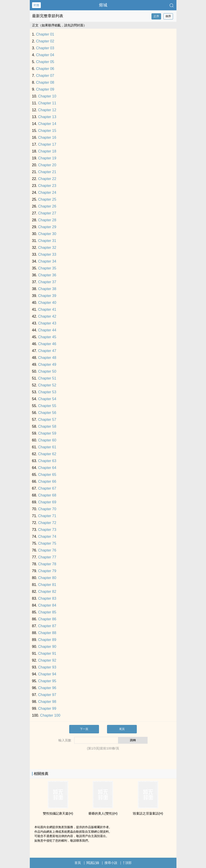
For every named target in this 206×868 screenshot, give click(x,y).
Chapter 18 (47, 151)
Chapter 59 (47, 433)
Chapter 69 (47, 502)
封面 (36, 5)
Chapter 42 (47, 316)
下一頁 (84, 729)
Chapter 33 (47, 254)
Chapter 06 (45, 69)
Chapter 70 (47, 509)
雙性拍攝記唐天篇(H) (58, 813)
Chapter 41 (47, 309)
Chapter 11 (47, 103)
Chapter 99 (47, 709)
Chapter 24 (47, 193)
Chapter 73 (47, 530)
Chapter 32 (47, 248)
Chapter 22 (47, 179)
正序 (156, 16)
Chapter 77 (47, 557)
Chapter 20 (47, 165)
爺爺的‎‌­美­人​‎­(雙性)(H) (103, 813)
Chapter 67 (47, 488)
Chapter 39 (47, 296)
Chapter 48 (47, 358)
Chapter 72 (47, 523)
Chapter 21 (47, 172)
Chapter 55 (47, 406)
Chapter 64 (47, 468)
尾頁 (122, 729)
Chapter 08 (45, 82)
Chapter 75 (47, 543)
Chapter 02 (45, 41)
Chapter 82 (47, 592)
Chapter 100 (50, 715)
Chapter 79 (47, 571)
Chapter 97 (47, 695)
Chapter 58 (47, 426)
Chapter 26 (47, 206)
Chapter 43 (47, 323)
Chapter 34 (47, 261)
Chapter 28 (47, 220)
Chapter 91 (47, 653)
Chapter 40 (47, 303)
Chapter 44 (47, 330)
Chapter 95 (47, 681)
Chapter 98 (47, 702)
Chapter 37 (47, 282)
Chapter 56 (47, 413)
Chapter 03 (45, 48)
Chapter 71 (47, 516)
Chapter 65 (47, 475)
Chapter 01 (45, 34)
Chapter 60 (47, 440)
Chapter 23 (47, 186)
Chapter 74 (47, 537)
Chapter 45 (47, 337)
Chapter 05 (45, 62)
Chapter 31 (47, 241)
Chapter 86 (47, 619)
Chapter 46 (47, 344)
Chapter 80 (47, 578)
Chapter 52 (47, 385)
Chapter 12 (47, 110)
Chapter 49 (47, 365)
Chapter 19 (47, 158)
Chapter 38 (47, 289)
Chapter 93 (47, 667)
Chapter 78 (47, 564)
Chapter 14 (47, 124)
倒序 (168, 16)
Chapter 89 (47, 640)
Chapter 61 (47, 447)
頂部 (127, 863)
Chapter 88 (47, 633)
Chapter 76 (47, 550)
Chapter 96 (47, 688)
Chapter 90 (47, 647)
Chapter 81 (47, 585)
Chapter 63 (47, 461)
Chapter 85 (47, 612)
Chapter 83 (47, 598)
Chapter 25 (47, 199)
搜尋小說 (111, 863)
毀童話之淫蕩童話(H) (148, 813)
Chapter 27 (47, 213)
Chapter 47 (47, 351)
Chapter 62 (47, 454)
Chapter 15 (47, 131)
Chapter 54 (47, 399)
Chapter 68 (47, 495)
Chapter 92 (47, 660)
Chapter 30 (47, 234)
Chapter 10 (47, 96)
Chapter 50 (47, 371)
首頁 (78, 863)
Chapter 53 (47, 392)
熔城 (103, 5)
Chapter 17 (47, 144)
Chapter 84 (47, 605)
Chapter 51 (47, 378)
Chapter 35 (47, 268)
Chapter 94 (47, 674)
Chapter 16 (47, 137)
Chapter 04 (45, 55)
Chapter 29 (47, 227)
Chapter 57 (47, 420)
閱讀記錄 (93, 863)
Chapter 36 (47, 275)
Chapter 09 (45, 89)
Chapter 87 (47, 626)
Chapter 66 (47, 481)
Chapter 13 (47, 117)
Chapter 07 (45, 76)
